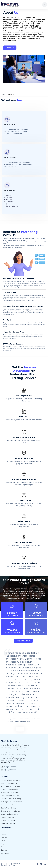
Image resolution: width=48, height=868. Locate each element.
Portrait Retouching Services (11, 780)
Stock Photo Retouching (10, 793)
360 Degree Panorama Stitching (12, 802)
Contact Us (9, 48)
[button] (45, 5)
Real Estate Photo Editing (10, 783)
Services (4, 838)
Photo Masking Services (9, 805)
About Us (4, 832)
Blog (3, 844)
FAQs (3, 841)
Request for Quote (23, 641)
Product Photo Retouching (11, 796)
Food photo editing (8, 820)
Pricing (4, 835)
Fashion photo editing (9, 817)
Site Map (4, 850)
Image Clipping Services (9, 789)
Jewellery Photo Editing (10, 814)
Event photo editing (8, 823)
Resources (5, 847)
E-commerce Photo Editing (11, 811)
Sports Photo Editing (8, 808)
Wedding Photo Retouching (11, 799)
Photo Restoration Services (10, 786)
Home (3, 94)
